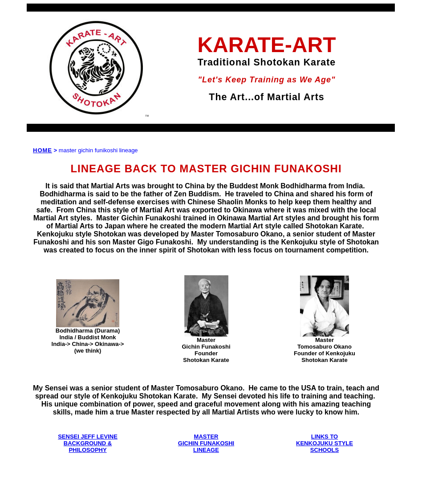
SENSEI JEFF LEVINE (88, 437)
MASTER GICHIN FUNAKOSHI (206, 440)
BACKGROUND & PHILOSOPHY (88, 447)
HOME (43, 150)
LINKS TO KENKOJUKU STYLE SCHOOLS (325, 443)
